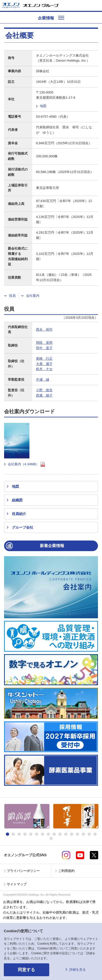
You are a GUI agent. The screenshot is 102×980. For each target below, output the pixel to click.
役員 (12, 296)
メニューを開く (96, 5)
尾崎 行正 (44, 359)
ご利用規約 (66, 871)
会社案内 (33, 296)
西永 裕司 (44, 329)
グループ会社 (23, 527)
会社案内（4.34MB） (27, 464)
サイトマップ (17, 884)
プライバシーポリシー (23, 871)
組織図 (17, 500)
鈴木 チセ (44, 369)
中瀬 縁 (43, 379)
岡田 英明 (44, 343)
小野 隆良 (44, 390)
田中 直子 (44, 348)
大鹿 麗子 (44, 364)
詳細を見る (78, 970)
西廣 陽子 (44, 395)
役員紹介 (19, 514)
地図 (43, 106)
